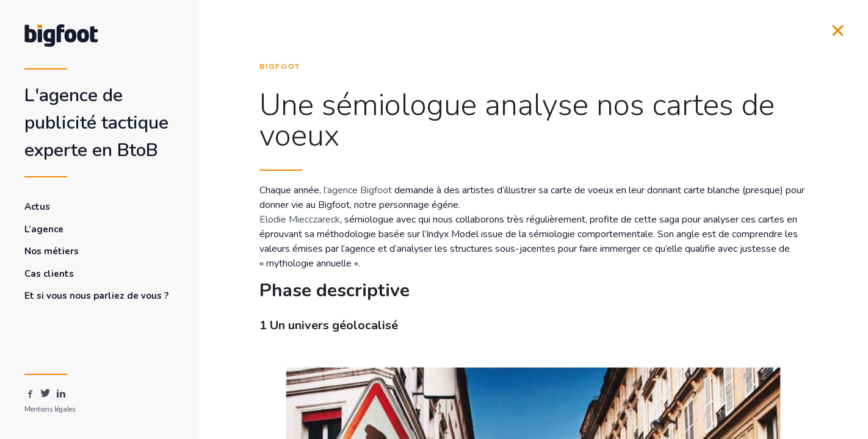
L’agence (44, 229)
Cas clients (49, 274)
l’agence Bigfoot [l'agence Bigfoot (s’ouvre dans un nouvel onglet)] (358, 190)
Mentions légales (50, 409)
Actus (37, 207)
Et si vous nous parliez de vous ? (96, 296)
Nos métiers (52, 251)
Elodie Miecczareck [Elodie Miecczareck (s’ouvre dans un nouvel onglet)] (300, 220)
